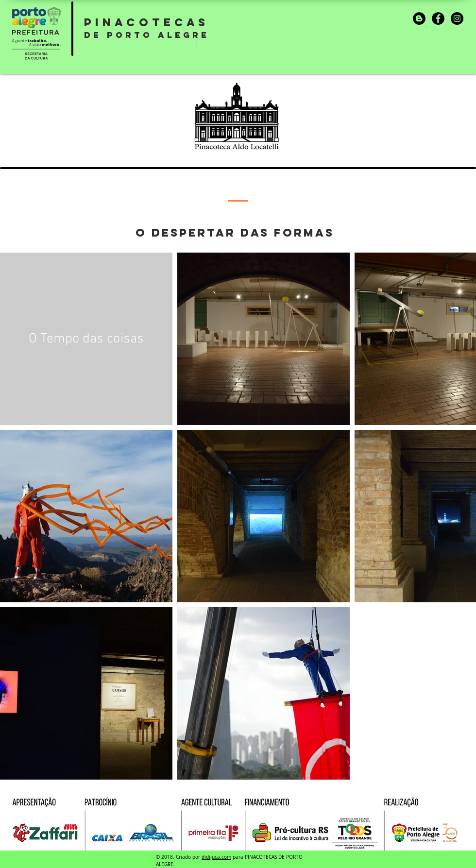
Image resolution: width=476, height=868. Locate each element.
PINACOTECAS (146, 22)
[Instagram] (457, 18)
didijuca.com (216, 857)
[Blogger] (419, 18)
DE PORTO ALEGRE (147, 35)
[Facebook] (438, 18)
